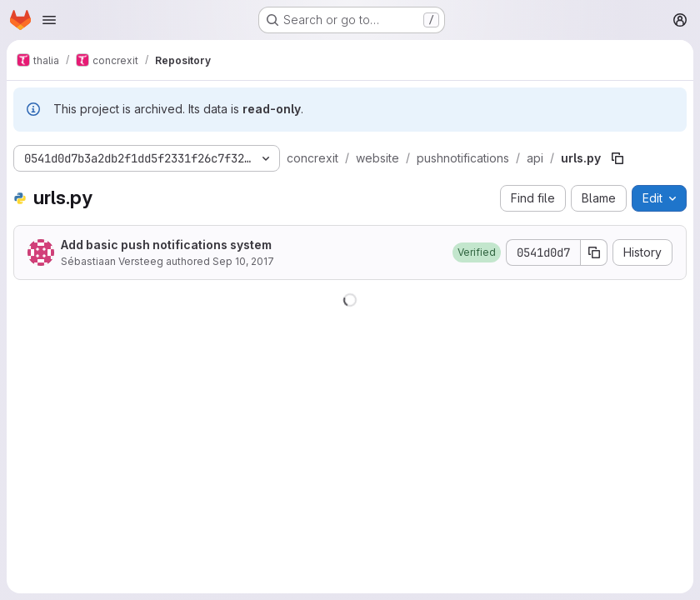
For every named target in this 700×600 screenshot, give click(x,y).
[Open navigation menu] (49, 20)
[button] (477, 252)
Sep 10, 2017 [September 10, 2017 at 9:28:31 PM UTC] (243, 261)
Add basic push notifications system (166, 245)
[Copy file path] (617, 158)
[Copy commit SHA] (594, 252)
